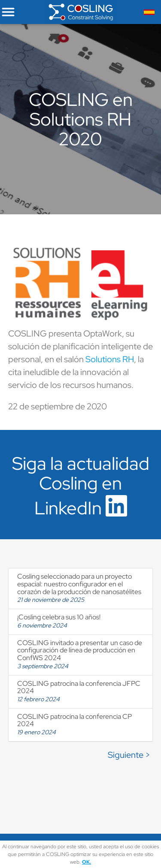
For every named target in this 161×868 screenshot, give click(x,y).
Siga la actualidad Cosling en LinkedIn (81, 486)
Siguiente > (129, 755)
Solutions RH (110, 359)
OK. (87, 862)
